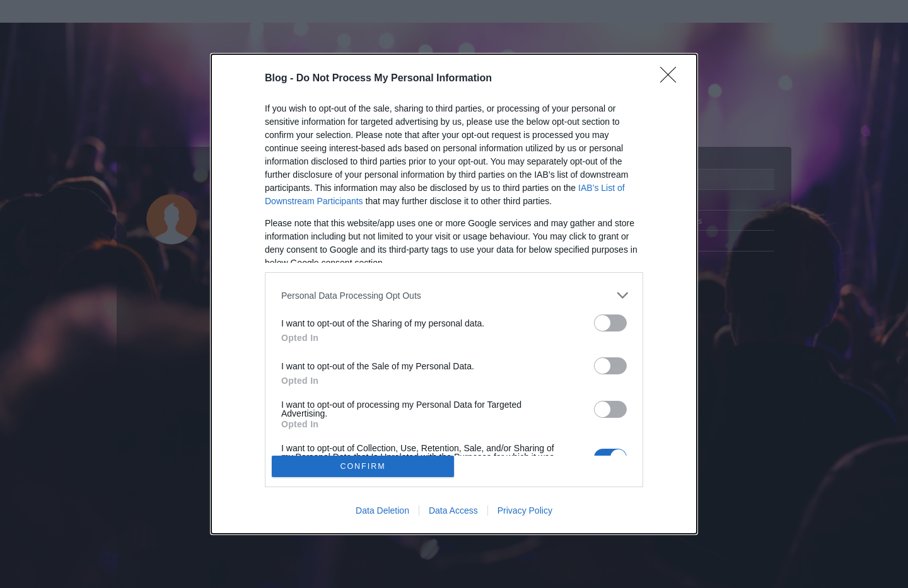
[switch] (610, 323)
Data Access (453, 510)
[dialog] (454, 294)
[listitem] (454, 295)
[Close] (672, 79)
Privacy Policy (525, 510)
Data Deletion (382, 510)
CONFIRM (363, 466)
